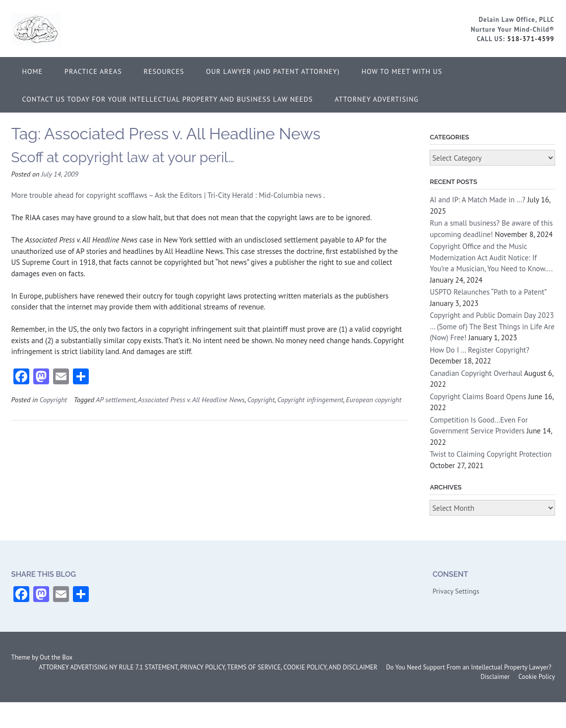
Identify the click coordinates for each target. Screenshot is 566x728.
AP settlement (116, 399)
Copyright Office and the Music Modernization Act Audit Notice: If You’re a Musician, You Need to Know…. (491, 257)
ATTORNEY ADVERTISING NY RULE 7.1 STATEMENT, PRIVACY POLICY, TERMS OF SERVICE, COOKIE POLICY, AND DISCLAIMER (208, 667)
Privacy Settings (456, 591)
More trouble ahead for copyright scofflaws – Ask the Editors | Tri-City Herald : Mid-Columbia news (168, 195)
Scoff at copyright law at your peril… (123, 157)
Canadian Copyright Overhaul (476, 373)
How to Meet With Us (402, 71)
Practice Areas (93, 71)
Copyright (53, 399)
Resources (164, 71)
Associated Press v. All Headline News (191, 399)
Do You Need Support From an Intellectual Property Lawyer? (469, 667)
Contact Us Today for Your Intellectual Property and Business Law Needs (168, 99)
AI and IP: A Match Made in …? (477, 200)
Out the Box (56, 657)
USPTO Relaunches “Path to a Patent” (488, 292)
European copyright (374, 399)
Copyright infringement (310, 399)
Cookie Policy (537, 677)
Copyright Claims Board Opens (478, 396)
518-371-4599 (531, 39)
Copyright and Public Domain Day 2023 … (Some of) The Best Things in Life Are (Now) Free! (492, 326)
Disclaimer (495, 677)
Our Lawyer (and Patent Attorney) (273, 71)
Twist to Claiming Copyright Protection (491, 454)
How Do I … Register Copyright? (479, 350)
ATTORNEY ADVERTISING (377, 99)
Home (33, 71)
